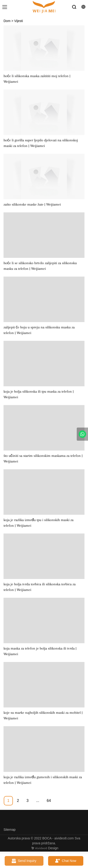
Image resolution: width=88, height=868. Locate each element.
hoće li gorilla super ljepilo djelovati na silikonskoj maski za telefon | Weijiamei (41, 143)
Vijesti (19, 21)
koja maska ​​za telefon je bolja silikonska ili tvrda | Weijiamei (40, 651)
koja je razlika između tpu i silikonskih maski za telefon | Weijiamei (38, 523)
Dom (7, 21)
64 (49, 801)
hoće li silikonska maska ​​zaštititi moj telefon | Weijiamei (37, 79)
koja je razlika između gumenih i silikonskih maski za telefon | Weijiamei (43, 780)
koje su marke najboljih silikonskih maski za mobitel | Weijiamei (43, 715)
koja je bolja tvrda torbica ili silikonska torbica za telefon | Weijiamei (40, 587)
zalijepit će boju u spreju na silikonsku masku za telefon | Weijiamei (39, 330)
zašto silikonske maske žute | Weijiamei (32, 204)
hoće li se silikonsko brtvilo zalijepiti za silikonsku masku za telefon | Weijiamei (40, 266)
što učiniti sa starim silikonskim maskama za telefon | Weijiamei (43, 458)
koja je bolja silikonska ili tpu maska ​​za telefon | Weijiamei (39, 394)
